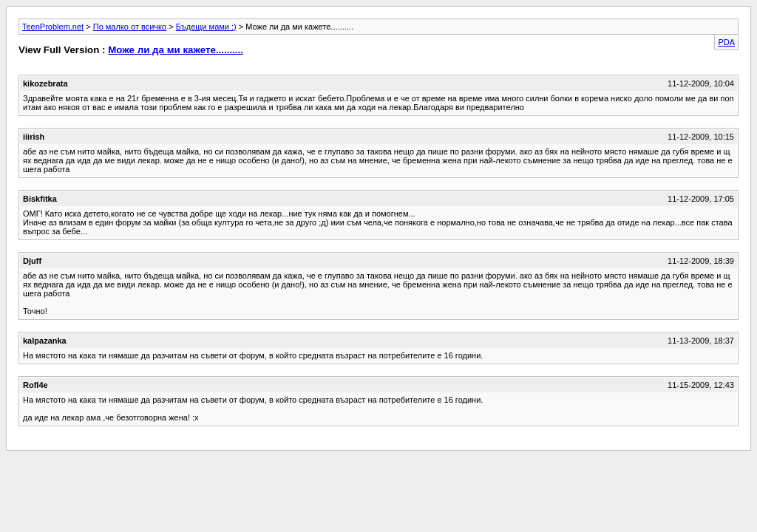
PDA (726, 42)
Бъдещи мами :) (206, 27)
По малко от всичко (130, 27)
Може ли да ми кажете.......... (176, 50)
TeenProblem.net (53, 27)
